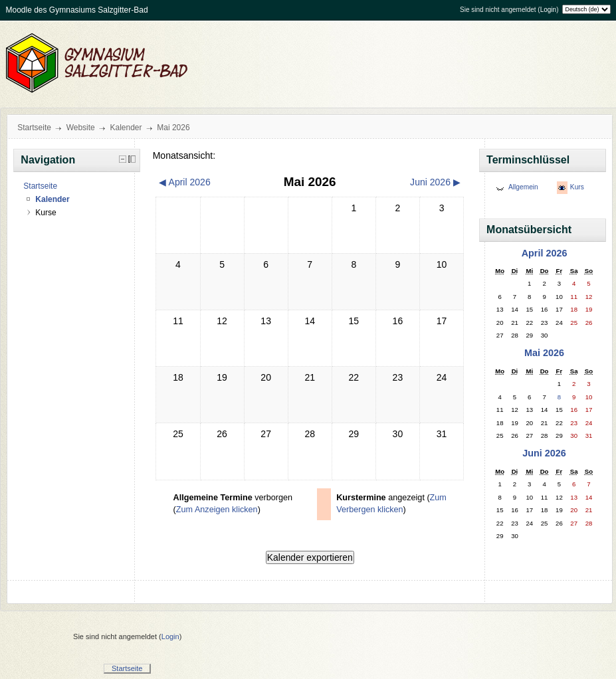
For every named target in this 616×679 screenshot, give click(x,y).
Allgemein (523, 187)
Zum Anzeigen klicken (217, 510)
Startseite (34, 128)
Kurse (46, 213)
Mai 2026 (173, 128)
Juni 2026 (544, 453)
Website (81, 128)
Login (548, 10)
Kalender (126, 128)
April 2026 (545, 253)
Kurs (577, 187)
